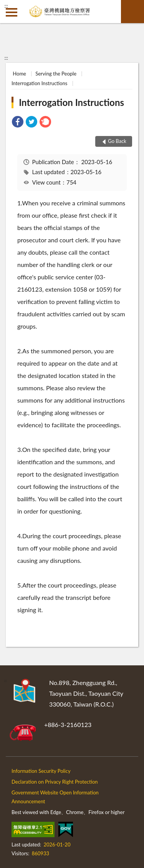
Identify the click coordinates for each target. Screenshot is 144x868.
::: (6, 6)
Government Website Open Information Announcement (55, 797)
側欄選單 (12, 12)
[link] (18, 123)
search (132, 12)
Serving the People (56, 74)
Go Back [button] (117, 141)
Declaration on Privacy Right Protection (55, 782)
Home (19, 74)
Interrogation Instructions (39, 83)
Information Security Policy (41, 771)
